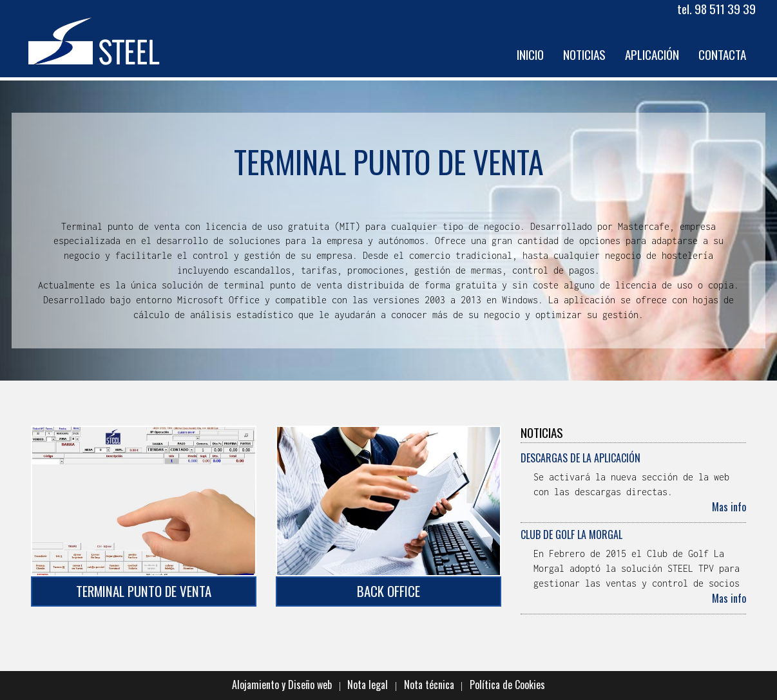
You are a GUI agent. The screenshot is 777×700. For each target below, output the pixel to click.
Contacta (722, 54)
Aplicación (652, 54)
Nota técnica (429, 685)
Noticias (584, 54)
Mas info (729, 507)
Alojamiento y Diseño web (282, 685)
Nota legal (368, 685)
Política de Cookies (507, 685)
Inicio (530, 54)
